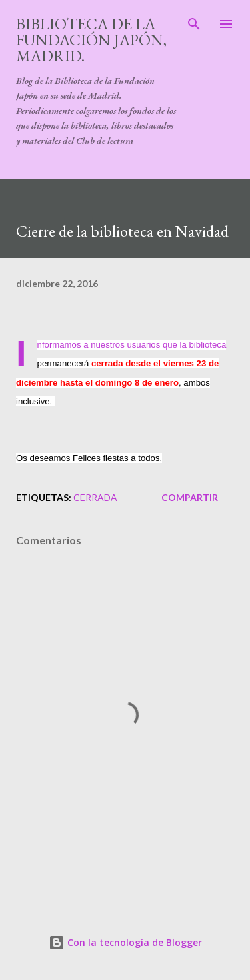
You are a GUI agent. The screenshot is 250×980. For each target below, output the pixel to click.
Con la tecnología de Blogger (125, 942)
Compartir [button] (190, 497)
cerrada (95, 497)
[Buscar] (194, 24)
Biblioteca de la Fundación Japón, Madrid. (91, 40)
